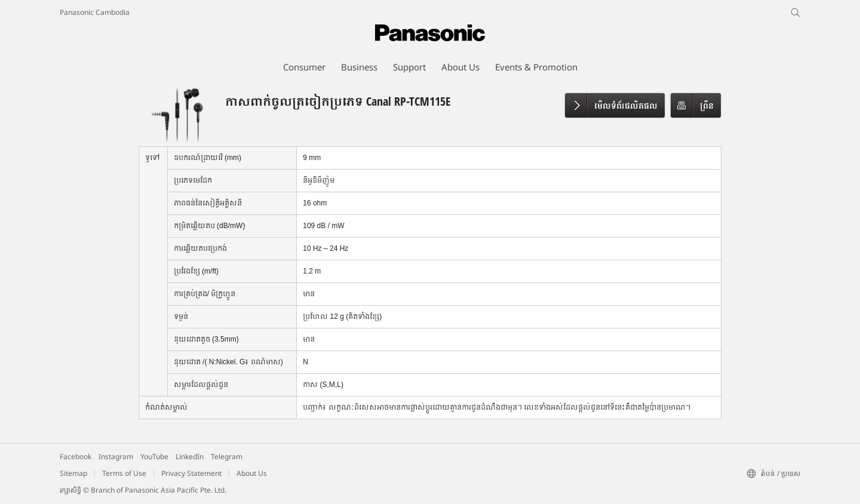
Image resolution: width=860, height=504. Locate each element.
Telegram (227, 457)
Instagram (116, 457)
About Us (252, 473)
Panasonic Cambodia (95, 12)
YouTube (154, 457)
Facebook (76, 457)
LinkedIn (190, 457)
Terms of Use (124, 473)
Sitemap (73, 473)
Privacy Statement (191, 473)
